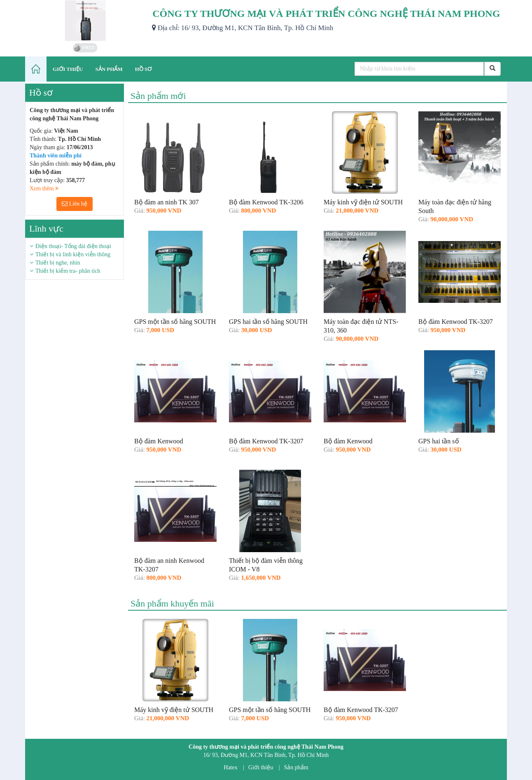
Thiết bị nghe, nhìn (58, 263)
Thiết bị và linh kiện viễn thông (73, 254)
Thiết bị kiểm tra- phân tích (68, 271)
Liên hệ (75, 204)
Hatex (230, 767)
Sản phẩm (296, 767)
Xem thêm (44, 189)
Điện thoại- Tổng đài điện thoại (73, 246)
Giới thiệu (261, 767)
